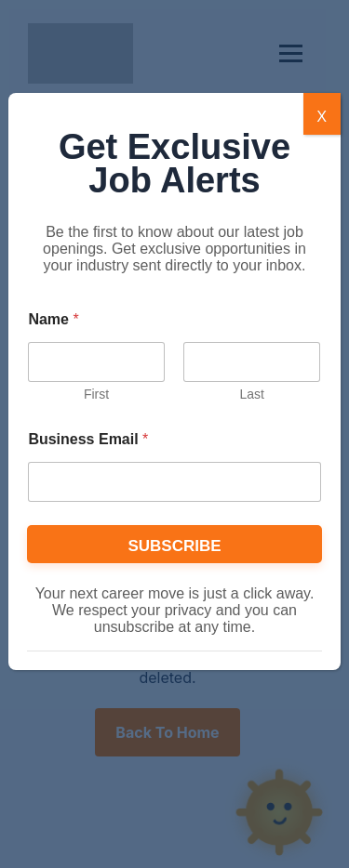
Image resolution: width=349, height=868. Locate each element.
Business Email (88, 439)
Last (252, 394)
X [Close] (322, 116)
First (96, 394)
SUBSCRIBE (174, 546)
